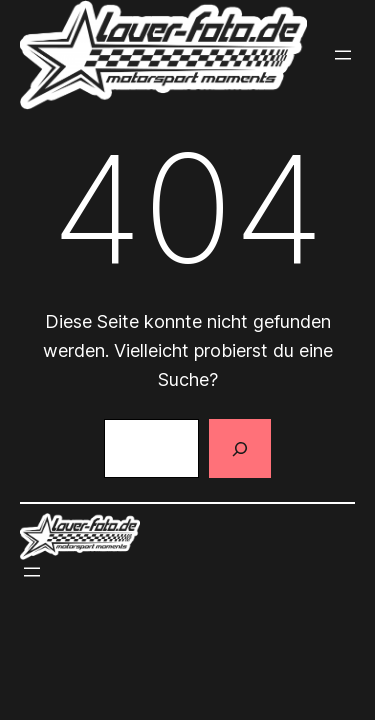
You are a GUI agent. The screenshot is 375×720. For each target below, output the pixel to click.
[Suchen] (240, 449)
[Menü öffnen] (343, 55)
